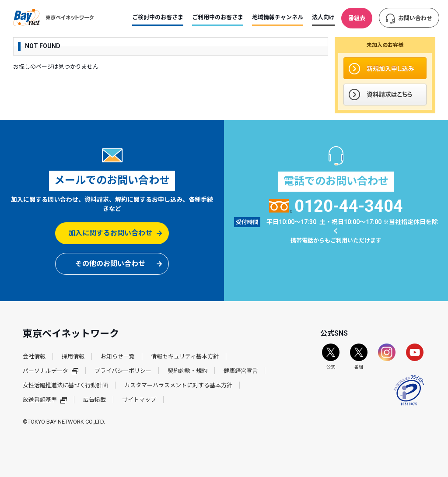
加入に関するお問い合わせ (110, 233)
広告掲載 (94, 400)
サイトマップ (139, 400)
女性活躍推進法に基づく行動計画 (65, 385)
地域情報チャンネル (278, 17)
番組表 (357, 18)
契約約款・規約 (187, 371)
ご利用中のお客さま (218, 17)
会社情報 (34, 356)
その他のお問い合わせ (110, 264)
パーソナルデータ (51, 371)
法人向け (323, 17)
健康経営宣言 (241, 371)
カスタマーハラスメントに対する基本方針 (178, 385)
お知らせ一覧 (118, 356)
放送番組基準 (45, 400)
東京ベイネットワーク (53, 18)
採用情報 (73, 356)
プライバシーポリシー (123, 371)
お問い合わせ (415, 18)
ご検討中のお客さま (158, 17)
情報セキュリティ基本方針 (185, 356)
